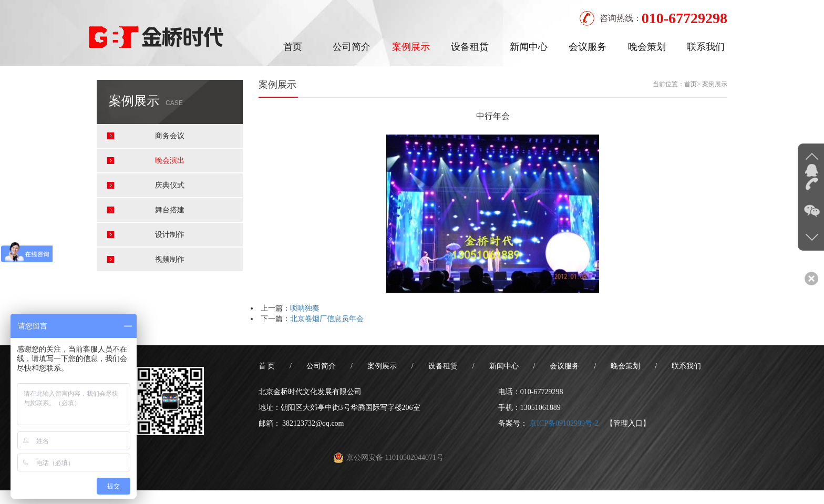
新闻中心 (529, 47)
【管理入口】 (628, 423)
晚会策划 (647, 47)
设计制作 (170, 235)
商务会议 (170, 136)
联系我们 (706, 47)
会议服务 (588, 47)
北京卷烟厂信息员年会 (327, 319)
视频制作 (170, 259)
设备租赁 (470, 47)
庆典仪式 (170, 185)
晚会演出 (170, 161)
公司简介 (352, 47)
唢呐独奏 (305, 308)
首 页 (267, 366)
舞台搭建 (170, 210)
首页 (293, 47)
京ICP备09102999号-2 (564, 423)
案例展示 (411, 47)
